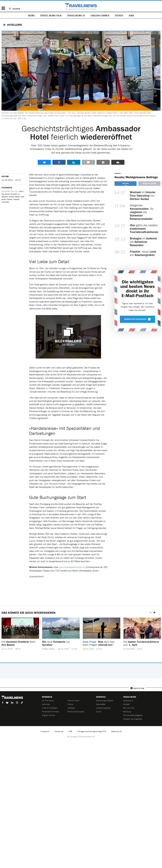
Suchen (16, 9)
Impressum (128, 701)
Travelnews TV (76, 15)
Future (70, 704)
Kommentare (88, 162)
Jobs (131, 15)
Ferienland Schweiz (51, 712)
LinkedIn (74, 162)
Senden (103, 162)
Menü (3, 8)
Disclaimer (59, 731)
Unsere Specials (103, 708)
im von (143, 195)
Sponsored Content (105, 701)
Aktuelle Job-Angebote (133, 719)
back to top (139, 688)
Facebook (59, 162)
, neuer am (143, 253)
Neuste (126, 183)
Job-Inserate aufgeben (133, 715)
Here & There (73, 701)
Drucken (118, 162)
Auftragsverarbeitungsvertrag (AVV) (92, 731)
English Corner (100, 15)
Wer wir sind (129, 708)
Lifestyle (71, 708)
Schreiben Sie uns (10, 191)
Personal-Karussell (76, 712)
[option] (20, 636)
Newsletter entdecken (137, 319)
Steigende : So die (142, 212)
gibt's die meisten (144, 229)
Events (119, 15)
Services (46, 704)
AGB (70, 731)
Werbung (127, 712)
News (31, 15)
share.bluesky (44, 162)
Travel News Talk (51, 15)
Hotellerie (15, 25)
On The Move (48, 701)
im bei (143, 242)
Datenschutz (116, 731)
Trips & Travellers (50, 708)
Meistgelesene (149, 183)
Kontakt (126, 704)
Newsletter (101, 704)
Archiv (99, 712)
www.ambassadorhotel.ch (72, 567)
